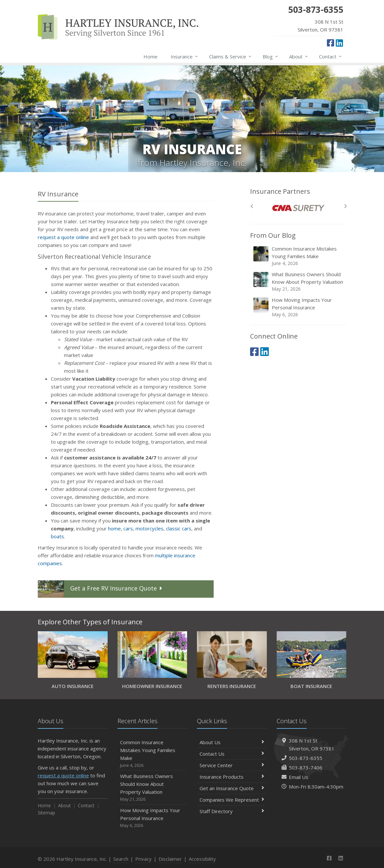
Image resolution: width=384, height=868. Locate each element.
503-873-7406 (306, 768)
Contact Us (232, 754)
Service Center (232, 765)
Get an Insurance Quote (232, 788)
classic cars (179, 528)
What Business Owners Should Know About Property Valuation (299, 282)
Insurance (185, 56)
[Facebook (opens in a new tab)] (331, 43)
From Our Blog (273, 235)
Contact (331, 56)
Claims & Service (231, 56)
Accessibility (202, 859)
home (114, 528)
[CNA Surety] (298, 208)
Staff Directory (232, 811)
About (299, 56)
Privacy (143, 859)
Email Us (299, 777)
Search (121, 859)
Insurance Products (232, 777)
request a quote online (63, 237)
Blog (271, 56)
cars (128, 528)
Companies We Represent (232, 800)
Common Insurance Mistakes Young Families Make (299, 256)
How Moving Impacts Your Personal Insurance (299, 307)
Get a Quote (101, 589)
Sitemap (46, 813)
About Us (232, 742)
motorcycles (149, 528)
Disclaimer (170, 859)
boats (57, 536)
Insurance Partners (280, 191)
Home (150, 56)
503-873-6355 (306, 758)
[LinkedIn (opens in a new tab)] (339, 43)
